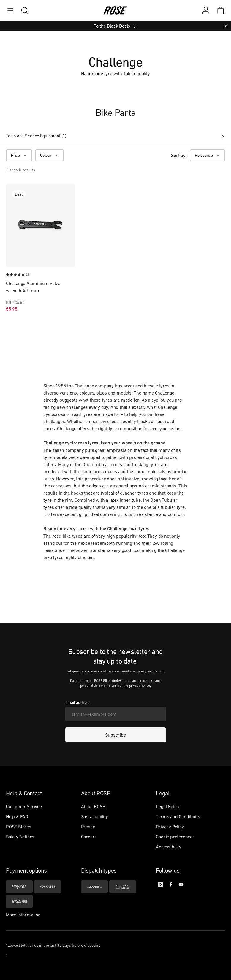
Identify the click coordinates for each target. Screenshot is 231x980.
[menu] (10, 10)
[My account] (206, 10)
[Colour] (49, 155)
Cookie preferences (175, 837)
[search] (22, 10)
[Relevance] (207, 155)
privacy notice (140, 685)
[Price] (19, 155)
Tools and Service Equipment (115, 136)
